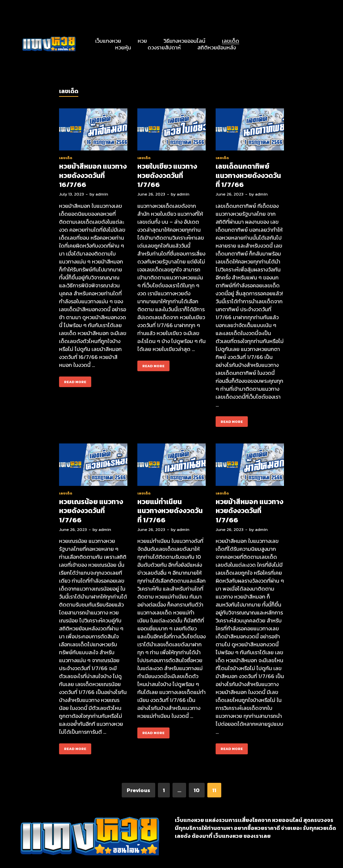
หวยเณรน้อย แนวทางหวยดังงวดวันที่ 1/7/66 (91, 511)
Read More (73, 380)
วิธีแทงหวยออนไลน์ (184, 41)
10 (197, 790)
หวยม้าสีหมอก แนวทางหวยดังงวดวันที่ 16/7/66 (93, 175)
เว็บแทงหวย (108, 41)
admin (102, 194)
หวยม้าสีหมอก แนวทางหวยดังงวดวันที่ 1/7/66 (249, 511)
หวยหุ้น (123, 47)
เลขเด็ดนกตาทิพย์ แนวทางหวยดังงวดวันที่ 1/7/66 (248, 175)
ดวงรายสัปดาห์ (164, 47)
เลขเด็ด (231, 41)
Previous (138, 790)
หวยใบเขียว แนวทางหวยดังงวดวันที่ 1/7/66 (167, 175)
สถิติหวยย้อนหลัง (217, 47)
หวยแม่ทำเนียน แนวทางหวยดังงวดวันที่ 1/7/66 (170, 511)
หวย (142, 41)
